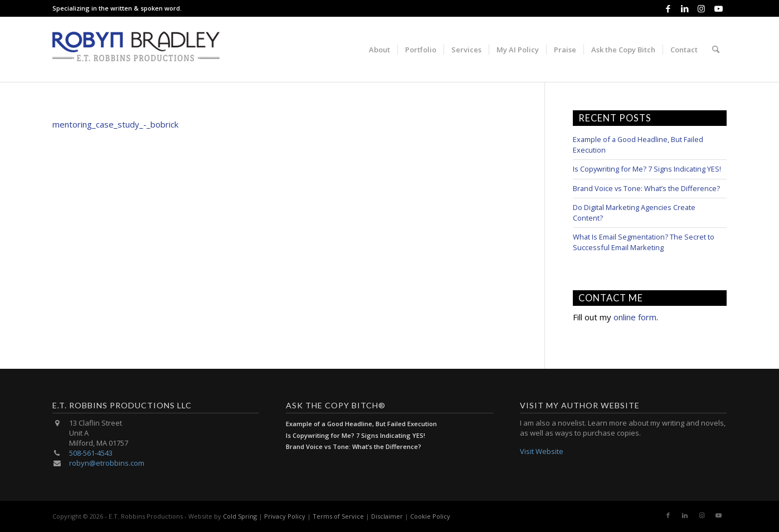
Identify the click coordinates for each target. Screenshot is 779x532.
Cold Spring (240, 516)
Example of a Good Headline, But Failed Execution (361, 424)
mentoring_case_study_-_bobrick (115, 124)
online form (635, 317)
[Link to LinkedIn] (685, 8)
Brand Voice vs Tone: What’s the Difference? (646, 188)
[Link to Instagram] (701, 8)
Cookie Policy (430, 516)
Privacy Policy (285, 516)
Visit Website (542, 451)
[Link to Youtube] (718, 8)
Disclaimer (387, 516)
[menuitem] (379, 50)
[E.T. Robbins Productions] (136, 50)
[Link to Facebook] (668, 8)
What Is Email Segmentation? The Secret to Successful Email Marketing (644, 242)
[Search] (716, 50)
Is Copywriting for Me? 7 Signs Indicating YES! (647, 169)
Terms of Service (338, 516)
